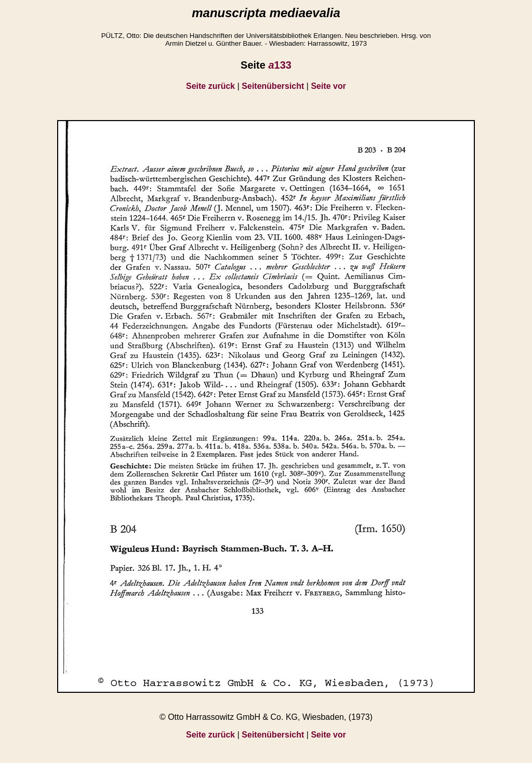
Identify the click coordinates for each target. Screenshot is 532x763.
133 (280, 65)
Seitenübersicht (273, 86)
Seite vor (328, 86)
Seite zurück (210, 86)
